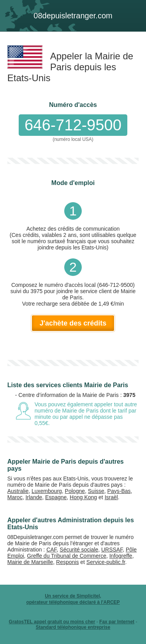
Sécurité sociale (79, 550)
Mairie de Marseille (30, 562)
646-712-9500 (73, 125)
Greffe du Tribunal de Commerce (67, 556)
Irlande (34, 497)
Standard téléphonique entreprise (73, 627)
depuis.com (73, 16)
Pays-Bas (119, 491)
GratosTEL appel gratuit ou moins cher (52, 622)
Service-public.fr (106, 562)
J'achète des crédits (73, 323)
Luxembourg (47, 491)
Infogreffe (121, 556)
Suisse (96, 491)
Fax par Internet (117, 622)
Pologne (75, 491)
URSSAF (112, 550)
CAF (51, 550)
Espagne (56, 497)
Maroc (15, 497)
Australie (18, 491)
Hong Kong (83, 497)
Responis (67, 562)
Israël (111, 497)
